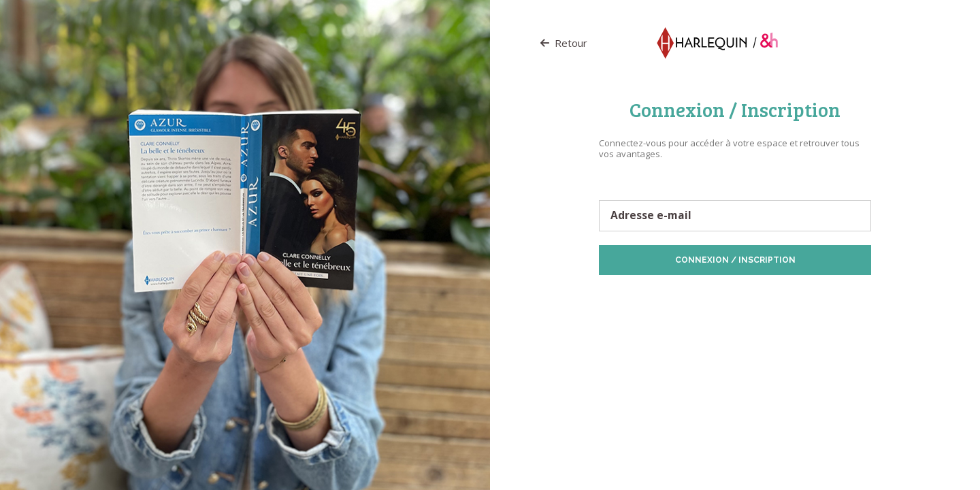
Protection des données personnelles (676, 296)
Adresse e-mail (651, 216)
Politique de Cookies (789, 296)
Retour (564, 43)
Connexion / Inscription (735, 260)
